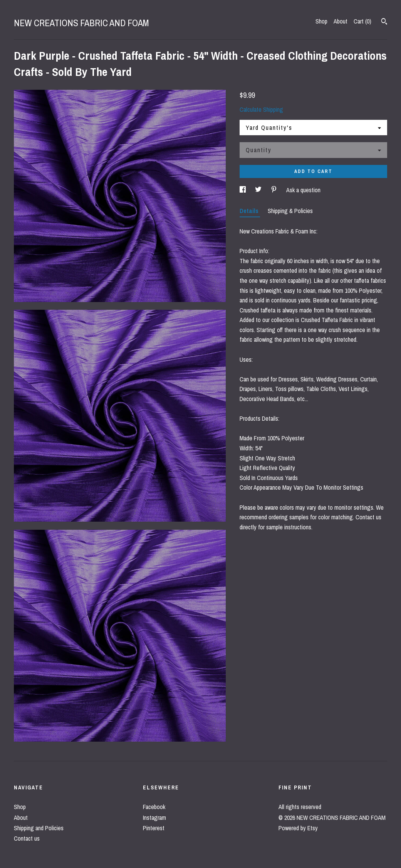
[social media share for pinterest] (275, 190)
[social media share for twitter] (259, 190)
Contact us (27, 838)
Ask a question (303, 190)
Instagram (154, 818)
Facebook (154, 807)
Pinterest (154, 828)
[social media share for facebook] (243, 190)
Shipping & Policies (290, 211)
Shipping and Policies (39, 828)
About (341, 21)
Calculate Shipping (261, 109)
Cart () (362, 21)
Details (250, 211)
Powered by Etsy (298, 828)
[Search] (384, 22)
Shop (321, 21)
